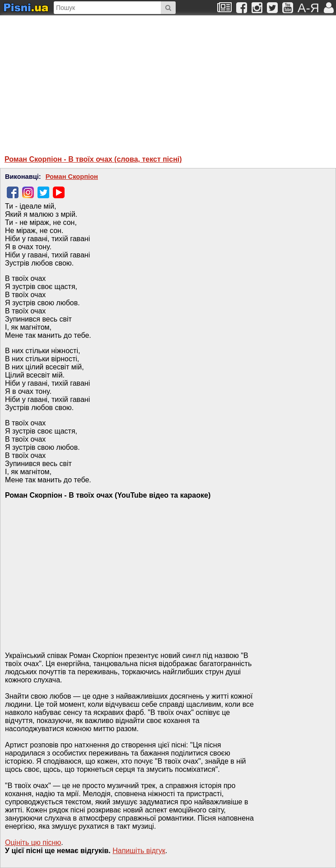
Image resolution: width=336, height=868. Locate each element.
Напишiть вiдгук (139, 851)
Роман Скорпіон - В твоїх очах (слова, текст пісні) (93, 159)
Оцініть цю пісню (33, 842)
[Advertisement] (93, 81)
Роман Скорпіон (72, 177)
